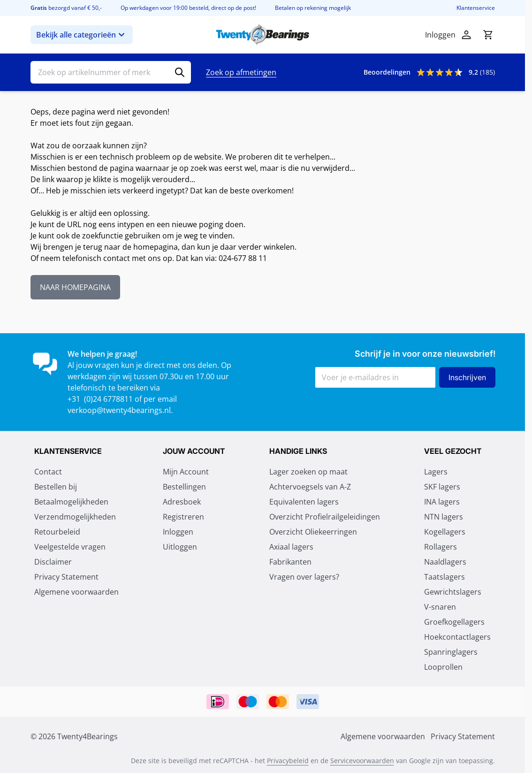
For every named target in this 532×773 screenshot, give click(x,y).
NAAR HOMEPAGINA (75, 287)
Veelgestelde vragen (70, 547)
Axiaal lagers (291, 547)
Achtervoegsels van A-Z (310, 487)
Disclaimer (53, 562)
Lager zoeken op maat (308, 472)
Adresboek (182, 502)
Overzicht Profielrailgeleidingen (325, 517)
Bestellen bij (56, 487)
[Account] (466, 35)
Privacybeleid (288, 761)
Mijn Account (186, 472)
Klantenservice (476, 8)
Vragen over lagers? (304, 577)
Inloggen (178, 532)
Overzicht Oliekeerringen (313, 532)
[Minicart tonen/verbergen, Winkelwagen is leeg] (488, 35)
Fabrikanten (290, 562)
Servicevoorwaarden (362, 761)
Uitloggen (180, 547)
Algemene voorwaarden (76, 592)
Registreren (183, 517)
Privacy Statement (66, 577)
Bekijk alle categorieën (82, 35)
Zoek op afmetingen (241, 72)
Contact (48, 472)
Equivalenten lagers (304, 502)
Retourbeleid (57, 532)
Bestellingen (184, 487)
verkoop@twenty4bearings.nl (119, 410)
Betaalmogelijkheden (71, 502)
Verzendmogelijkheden (75, 517)
